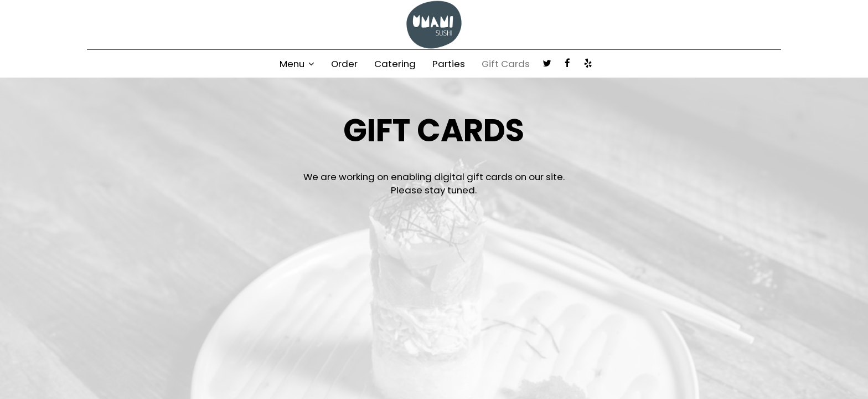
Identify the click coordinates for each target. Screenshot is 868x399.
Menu (297, 64)
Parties (449, 64)
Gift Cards (506, 64)
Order (344, 64)
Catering (395, 64)
